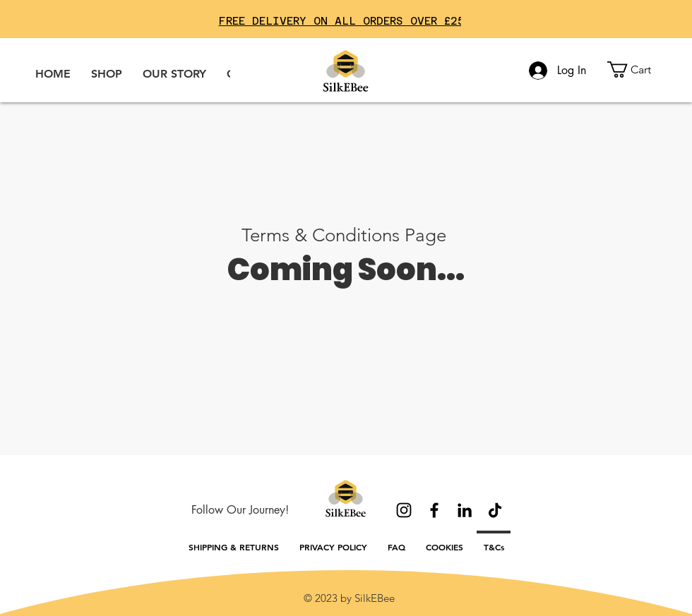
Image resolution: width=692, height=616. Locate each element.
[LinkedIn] (465, 510)
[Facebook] (434, 510)
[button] (639, 70)
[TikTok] (495, 510)
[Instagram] (404, 510)
